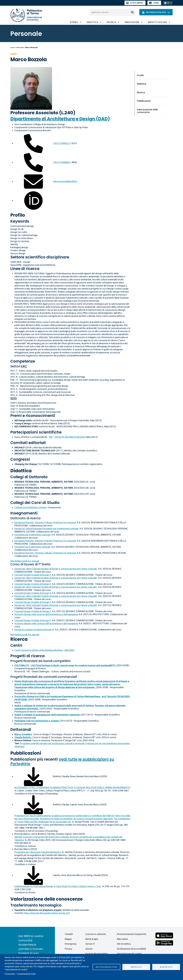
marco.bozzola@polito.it (65, 181)
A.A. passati (25, 561)
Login (156, 3)
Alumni (89, 949)
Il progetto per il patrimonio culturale (32, 535)
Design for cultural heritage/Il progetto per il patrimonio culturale (46, 529)
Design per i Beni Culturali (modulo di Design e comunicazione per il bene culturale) (56, 569)
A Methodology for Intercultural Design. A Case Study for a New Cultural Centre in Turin (58, 886)
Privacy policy (10, 974)
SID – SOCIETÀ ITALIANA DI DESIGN (67, 437)
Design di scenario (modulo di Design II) (34, 630)
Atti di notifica (124, 944)
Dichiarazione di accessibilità (131, 949)
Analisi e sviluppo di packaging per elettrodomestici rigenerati (47, 715)
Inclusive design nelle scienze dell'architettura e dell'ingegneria (46, 614)
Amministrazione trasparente (132, 934)
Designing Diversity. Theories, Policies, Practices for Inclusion (45, 522)
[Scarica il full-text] (33, 776)
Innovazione (132, 22)
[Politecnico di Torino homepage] (26, 15)
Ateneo (74, 22)
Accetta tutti (166, 967)
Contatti (69, 934)
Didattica (93, 22)
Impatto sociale (157, 22)
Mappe (68, 939)
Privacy (68, 949)
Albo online (122, 939)
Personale (20, 47)
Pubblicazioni (26, 753)
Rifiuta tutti (136, 967)
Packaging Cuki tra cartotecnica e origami (37, 721)
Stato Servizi (135, 3)
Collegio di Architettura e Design (30, 507)
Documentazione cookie (27, 974)
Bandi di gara (92, 939)
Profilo (18, 215)
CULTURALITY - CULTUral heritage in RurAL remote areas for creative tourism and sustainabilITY (65, 665)
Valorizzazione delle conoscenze (47, 899)
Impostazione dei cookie (106, 967)
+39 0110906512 (61, 143)
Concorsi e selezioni (96, 934)
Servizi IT (90, 944)
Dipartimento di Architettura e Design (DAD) (60, 119)
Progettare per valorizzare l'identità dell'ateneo (38, 852)
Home (13, 47)
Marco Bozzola (32, 913)
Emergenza (71, 944)
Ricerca (112, 22)
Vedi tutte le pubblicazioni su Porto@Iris (62, 762)
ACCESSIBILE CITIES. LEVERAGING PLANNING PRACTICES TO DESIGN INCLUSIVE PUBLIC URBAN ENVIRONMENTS (72, 788)
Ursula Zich (64, 913)
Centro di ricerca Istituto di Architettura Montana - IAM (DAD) (44, 650)
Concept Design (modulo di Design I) (33, 575)
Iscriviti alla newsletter (97, 954)
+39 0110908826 (61, 162)
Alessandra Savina (49, 913)
